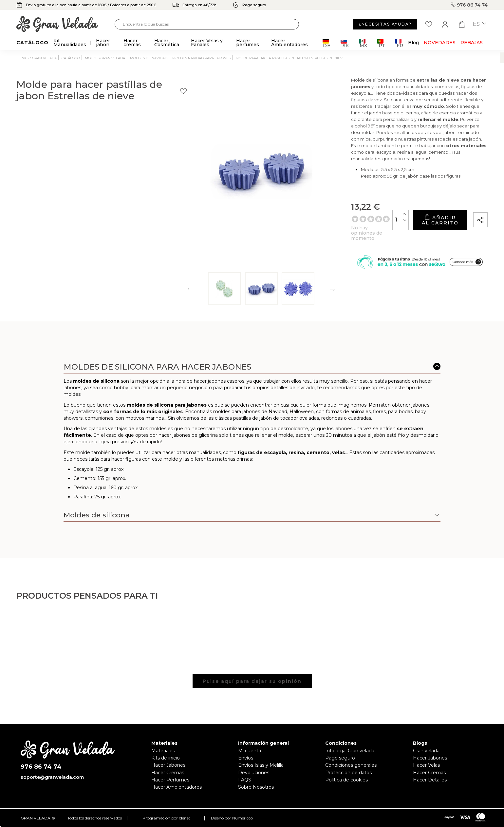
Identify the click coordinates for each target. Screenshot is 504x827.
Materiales (163, 751)
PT (381, 43)
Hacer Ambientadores (177, 787)
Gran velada (426, 751)
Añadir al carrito (413, 218)
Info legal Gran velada (350, 751)
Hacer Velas (426, 765)
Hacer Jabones (168, 765)
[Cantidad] (346, 218)
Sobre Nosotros (256, 787)
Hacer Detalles (430, 780)
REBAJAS (472, 43)
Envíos (246, 758)
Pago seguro (340, 758)
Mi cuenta (250, 751)
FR (399, 43)
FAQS (245, 780)
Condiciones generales (351, 765)
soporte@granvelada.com (52, 777)
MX (363, 43)
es (480, 24)
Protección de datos (348, 773)
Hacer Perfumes (170, 780)
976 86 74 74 (469, 5)
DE (327, 43)
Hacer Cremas (168, 773)
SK (345, 43)
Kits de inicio (166, 758)
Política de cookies (346, 780)
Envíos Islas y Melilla (261, 765)
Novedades (440, 43)
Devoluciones (254, 773)
